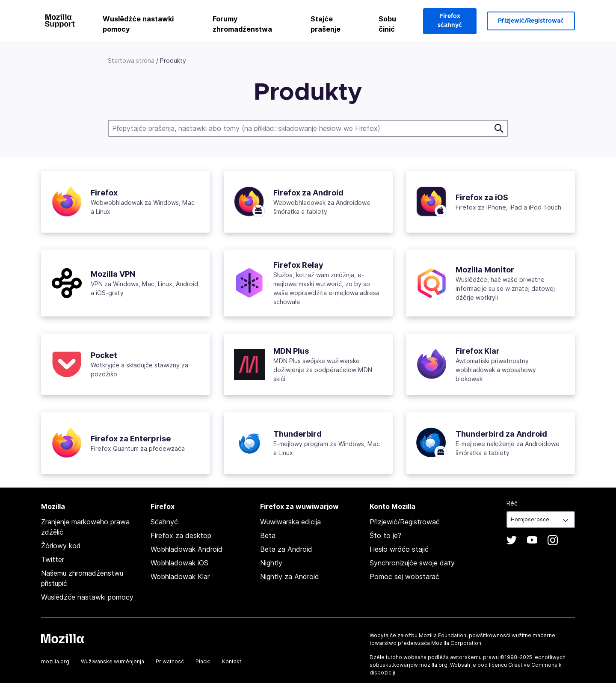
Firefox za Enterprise (131, 439)
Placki (203, 661)
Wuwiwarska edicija (290, 522)
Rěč (512, 503)
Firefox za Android (308, 193)
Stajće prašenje (326, 24)
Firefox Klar (478, 351)
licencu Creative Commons (523, 665)
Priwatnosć (170, 661)
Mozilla (62, 639)
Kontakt (232, 661)
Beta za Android (286, 549)
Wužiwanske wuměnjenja (113, 661)
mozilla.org (55, 661)
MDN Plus (291, 351)
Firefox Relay (298, 265)
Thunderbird (298, 434)
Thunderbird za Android (501, 434)
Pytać (499, 128)
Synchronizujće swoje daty (412, 563)
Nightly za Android (290, 577)
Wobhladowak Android (187, 549)
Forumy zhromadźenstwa (242, 24)
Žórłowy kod (61, 546)
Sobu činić (387, 24)
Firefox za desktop (181, 535)
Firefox (104, 193)
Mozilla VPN (113, 274)
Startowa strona (131, 61)
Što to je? (385, 535)
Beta (268, 535)
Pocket (104, 355)
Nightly (271, 563)
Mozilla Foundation (443, 635)
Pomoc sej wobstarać (404, 577)
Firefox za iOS (482, 197)
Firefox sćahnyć (450, 21)
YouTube (532, 540)
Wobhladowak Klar (180, 577)
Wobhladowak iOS (179, 563)
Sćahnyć (164, 522)
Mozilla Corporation (456, 643)
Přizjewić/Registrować (531, 21)
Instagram (553, 540)
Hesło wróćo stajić (399, 549)
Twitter (53, 559)
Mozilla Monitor (485, 270)
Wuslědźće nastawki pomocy (138, 24)
